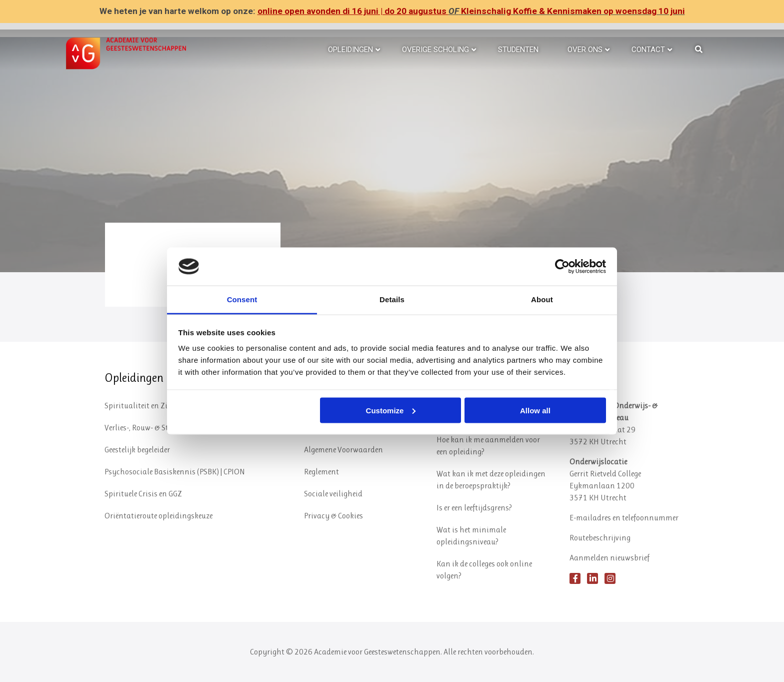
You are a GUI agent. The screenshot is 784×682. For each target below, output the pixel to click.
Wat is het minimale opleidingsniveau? (471, 536)
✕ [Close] (773, 12)
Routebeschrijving (600, 538)
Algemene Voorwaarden (343, 450)
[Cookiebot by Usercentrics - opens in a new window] (562, 266)
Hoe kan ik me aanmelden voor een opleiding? (488, 446)
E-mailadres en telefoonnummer (624, 518)
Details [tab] (392, 299)
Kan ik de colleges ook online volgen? (484, 570)
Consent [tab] (242, 299)
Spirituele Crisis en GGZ (143, 494)
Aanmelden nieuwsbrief (609, 558)
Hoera (130, 239)
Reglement (321, 472)
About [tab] (542, 299)
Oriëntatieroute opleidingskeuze (158, 516)
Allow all (535, 410)
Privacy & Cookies (333, 516)
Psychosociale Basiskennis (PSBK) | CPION (175, 472)
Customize (391, 410)
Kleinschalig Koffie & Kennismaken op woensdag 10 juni (573, 11)
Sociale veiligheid (333, 494)
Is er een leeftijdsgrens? (474, 508)
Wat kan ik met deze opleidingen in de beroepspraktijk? (491, 480)
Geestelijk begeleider (137, 450)
